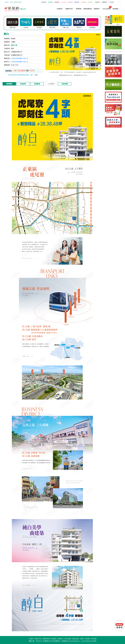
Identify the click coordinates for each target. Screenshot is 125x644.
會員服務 (115, 9)
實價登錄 (79, 9)
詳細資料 (23, 84)
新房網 (82, 639)
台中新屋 (64, 2)
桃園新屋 (77, 2)
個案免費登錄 (88, 9)
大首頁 (111, 2)
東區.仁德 (14, 45)
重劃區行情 (69, 9)
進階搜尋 (104, 2)
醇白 (118, 24)
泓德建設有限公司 (17, 52)
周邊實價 (37, 84)
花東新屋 (90, 2)
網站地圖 (94, 639)
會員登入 (98, 2)
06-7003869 (20, 71)
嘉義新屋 (57, 2)
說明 (36, 75)
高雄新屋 (44, 2)
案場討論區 (75, 639)
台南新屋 (50, 2)
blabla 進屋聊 (107, 9)
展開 (111, 20)
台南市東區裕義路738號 (18, 58)
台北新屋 (83, 2)
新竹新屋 (70, 2)
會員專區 (88, 639)
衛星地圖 (65, 84)
